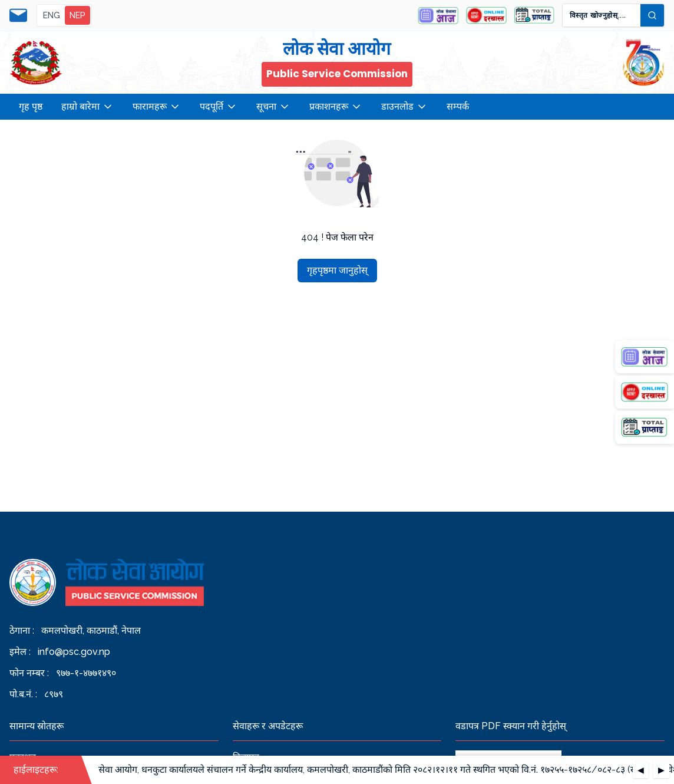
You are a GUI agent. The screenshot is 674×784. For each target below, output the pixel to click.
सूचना (273, 107)
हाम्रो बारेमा (87, 107)
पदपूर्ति (219, 107)
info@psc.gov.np (74, 652)
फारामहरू (157, 107)
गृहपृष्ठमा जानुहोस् (337, 270)
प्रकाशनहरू (336, 107)
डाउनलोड (404, 107)
